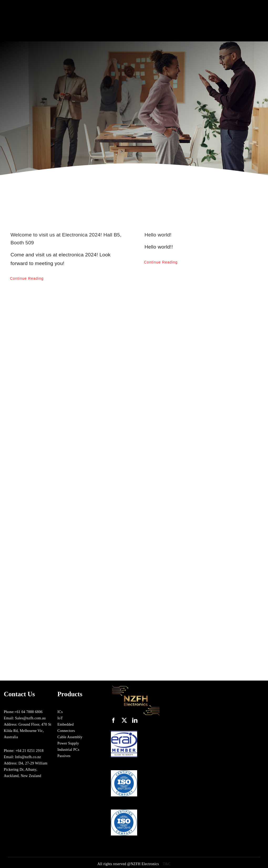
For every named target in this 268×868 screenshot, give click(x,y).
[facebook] (114, 720)
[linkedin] (135, 720)
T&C (167, 864)
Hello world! (158, 235)
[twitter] (124, 720)
